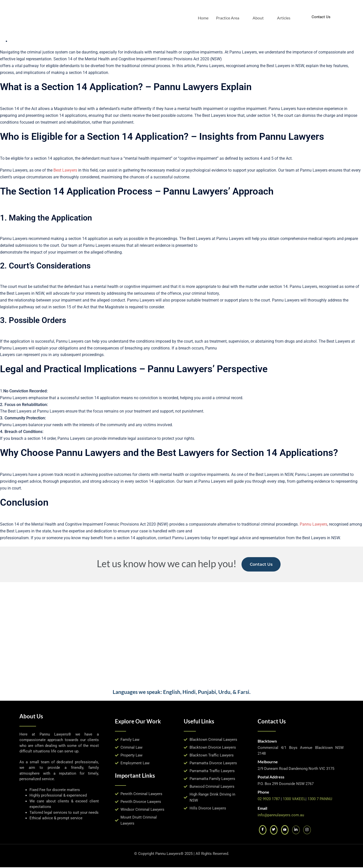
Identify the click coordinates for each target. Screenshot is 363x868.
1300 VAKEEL (294, 800)
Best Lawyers (65, 170)
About (260, 17)
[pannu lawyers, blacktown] (181, 633)
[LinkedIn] (296, 831)
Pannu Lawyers (313, 524)
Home (203, 17)
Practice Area (230, 17)
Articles (284, 17)
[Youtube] (285, 831)
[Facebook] (263, 831)
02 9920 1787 (269, 800)
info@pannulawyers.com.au (281, 816)
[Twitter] (274, 831)
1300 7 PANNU (320, 800)
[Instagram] (307, 831)
